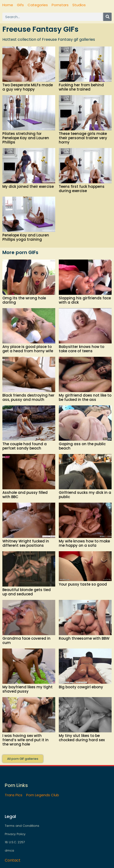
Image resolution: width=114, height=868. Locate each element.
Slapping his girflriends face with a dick (85, 300)
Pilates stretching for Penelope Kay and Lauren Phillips (26, 138)
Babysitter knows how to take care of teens (82, 349)
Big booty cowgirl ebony (81, 687)
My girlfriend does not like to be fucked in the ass (85, 397)
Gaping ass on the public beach (82, 446)
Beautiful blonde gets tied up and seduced (27, 592)
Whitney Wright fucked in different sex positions (26, 543)
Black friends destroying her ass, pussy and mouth (28, 397)
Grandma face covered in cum (26, 641)
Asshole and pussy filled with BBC (25, 495)
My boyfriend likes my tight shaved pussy (27, 689)
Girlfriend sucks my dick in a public (85, 495)
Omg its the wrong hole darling (24, 300)
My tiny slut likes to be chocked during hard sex (82, 738)
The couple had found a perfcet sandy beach (25, 446)
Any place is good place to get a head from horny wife (28, 349)
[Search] (107, 17)
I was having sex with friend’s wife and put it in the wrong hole (25, 740)
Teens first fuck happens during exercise (82, 189)
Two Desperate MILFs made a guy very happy (28, 87)
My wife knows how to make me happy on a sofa (84, 543)
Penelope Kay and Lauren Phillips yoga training (26, 237)
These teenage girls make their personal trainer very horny (83, 138)
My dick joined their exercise (28, 186)
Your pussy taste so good (83, 584)
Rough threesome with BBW (84, 638)
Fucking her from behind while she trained (81, 87)
